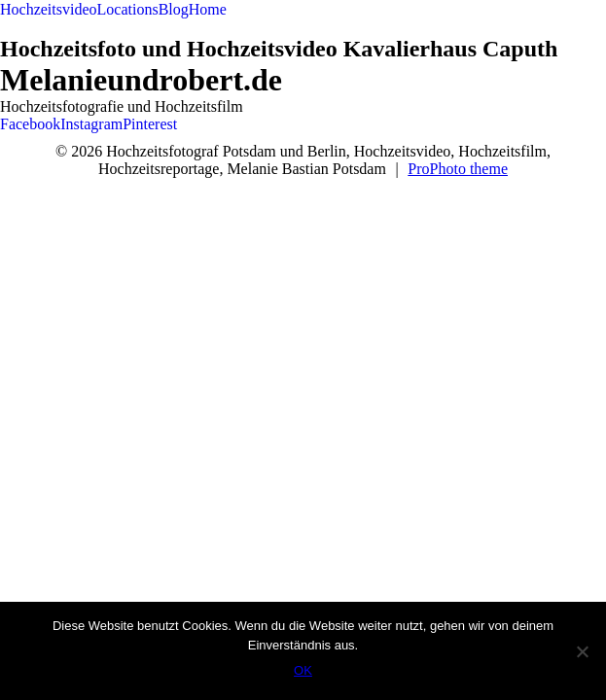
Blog (174, 9)
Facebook (30, 124)
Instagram (91, 124)
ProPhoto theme (458, 169)
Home (208, 9)
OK (303, 670)
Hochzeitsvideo (49, 9)
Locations (128, 9)
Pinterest (150, 124)
